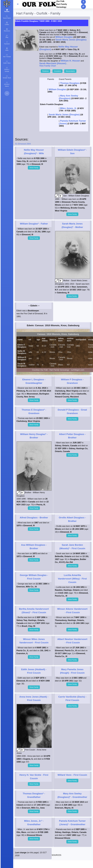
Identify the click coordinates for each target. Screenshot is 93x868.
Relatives (45, 71)
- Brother (34, 518)
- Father (34, 224)
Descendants (70, 71)
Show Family (34, 168)
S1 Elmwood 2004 (23, 144)
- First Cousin (72, 579)
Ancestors (57, 71)
